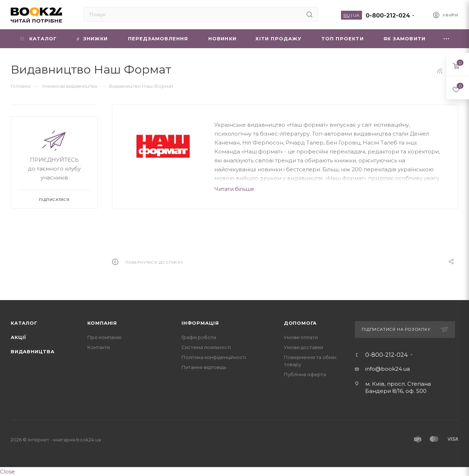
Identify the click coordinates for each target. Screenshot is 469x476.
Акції (19, 337)
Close (7, 472)
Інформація (200, 323)
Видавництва (33, 351)
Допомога (300, 323)
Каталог (24, 323)
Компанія (102, 323)
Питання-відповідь (204, 367)
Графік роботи (199, 337)
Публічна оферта (305, 374)
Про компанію (104, 337)
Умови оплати (301, 337)
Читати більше (234, 189)
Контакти (99, 347)
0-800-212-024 (388, 16)
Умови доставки (304, 347)
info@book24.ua (388, 369)
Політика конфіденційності (214, 357)
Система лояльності (206, 347)
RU (347, 15)
